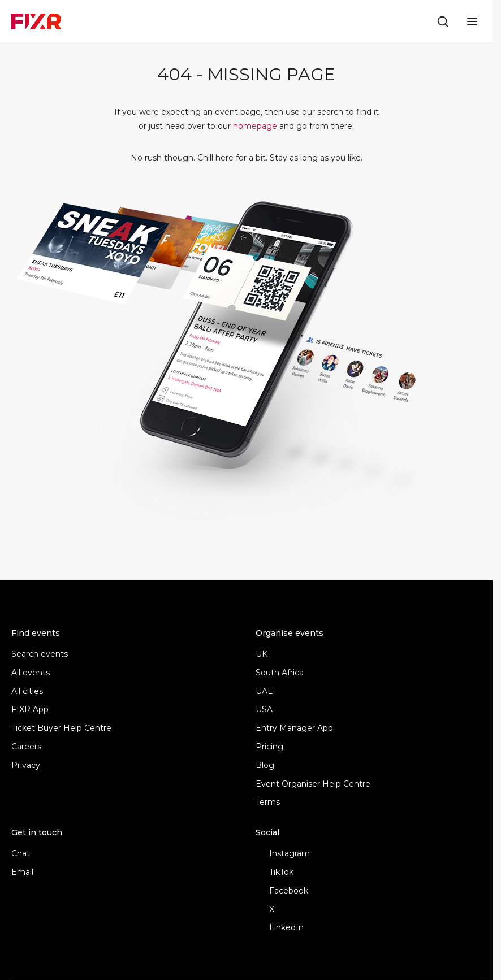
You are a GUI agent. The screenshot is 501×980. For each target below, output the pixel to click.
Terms (268, 802)
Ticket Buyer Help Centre (61, 728)
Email (22, 872)
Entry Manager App (294, 728)
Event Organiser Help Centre (313, 784)
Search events (40, 654)
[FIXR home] (36, 21)
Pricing (269, 747)
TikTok (275, 872)
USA (264, 710)
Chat (21, 854)
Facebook (282, 891)
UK (262, 654)
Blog (265, 766)
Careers (26, 747)
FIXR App (30, 710)
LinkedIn (280, 928)
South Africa (280, 673)
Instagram (283, 854)
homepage (255, 126)
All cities (27, 691)
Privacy (26, 766)
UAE (264, 691)
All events (31, 673)
